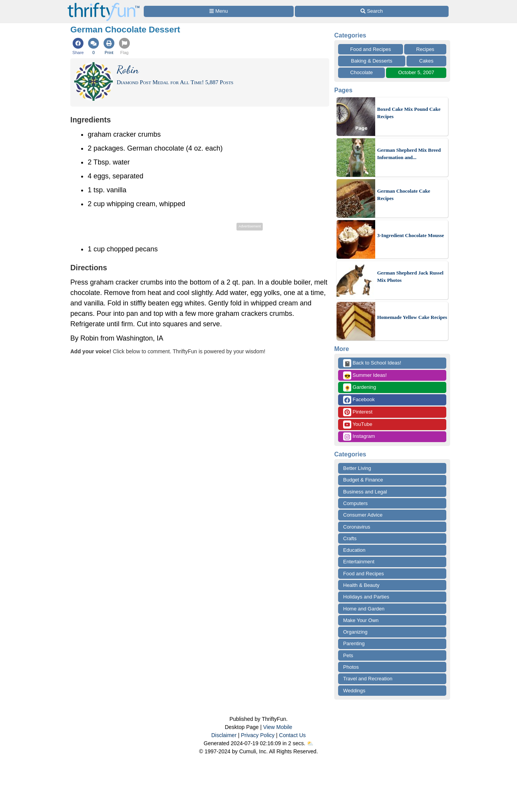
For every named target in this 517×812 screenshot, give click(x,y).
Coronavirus (357, 527)
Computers (355, 503)
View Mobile (278, 727)
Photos (351, 667)
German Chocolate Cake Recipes (404, 195)
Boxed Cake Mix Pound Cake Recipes (409, 113)
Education (354, 550)
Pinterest (358, 412)
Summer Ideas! (365, 375)
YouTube (358, 425)
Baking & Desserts (372, 61)
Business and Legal (365, 492)
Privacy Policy (258, 735)
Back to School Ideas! (372, 363)
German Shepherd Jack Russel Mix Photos (410, 277)
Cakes (426, 61)
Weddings (354, 691)
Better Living (357, 468)
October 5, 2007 (416, 72)
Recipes (425, 49)
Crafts (350, 538)
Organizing (355, 632)
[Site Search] (372, 11)
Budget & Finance (363, 480)
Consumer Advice (363, 515)
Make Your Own (361, 620)
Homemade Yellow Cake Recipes (412, 317)
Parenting (354, 643)
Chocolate (361, 72)
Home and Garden (364, 609)
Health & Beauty (361, 585)
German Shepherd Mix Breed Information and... (409, 154)
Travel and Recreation (368, 679)
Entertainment (359, 562)
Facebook (359, 400)
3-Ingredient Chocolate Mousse (411, 235)
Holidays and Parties (366, 597)
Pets (348, 655)
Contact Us (292, 735)
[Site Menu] (219, 11)
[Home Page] (104, 4)
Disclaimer (224, 735)
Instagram (359, 437)
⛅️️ (310, 743)
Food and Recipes (371, 49)
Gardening (360, 387)
